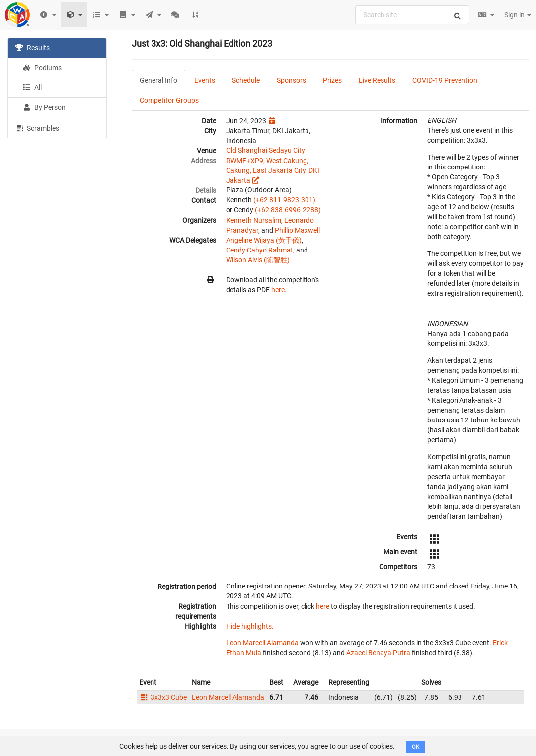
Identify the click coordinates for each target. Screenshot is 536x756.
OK (416, 747)
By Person (44, 107)
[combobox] (412, 15)
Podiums (42, 68)
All (32, 87)
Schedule (246, 80)
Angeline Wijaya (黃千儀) (264, 240)
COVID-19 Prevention (445, 80)
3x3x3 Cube (163, 697)
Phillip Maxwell (297, 230)
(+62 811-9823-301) (284, 200)
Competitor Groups (169, 100)
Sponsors (291, 80)
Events (205, 80)
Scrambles (37, 128)
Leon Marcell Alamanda (262, 643)
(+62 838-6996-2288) (288, 210)
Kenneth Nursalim (254, 220)
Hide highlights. (250, 626)
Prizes (332, 80)
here (278, 290)
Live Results (377, 80)
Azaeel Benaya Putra (378, 653)
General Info (158, 80)
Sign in (518, 15)
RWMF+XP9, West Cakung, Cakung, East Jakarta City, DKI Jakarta (273, 170)
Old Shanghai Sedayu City (266, 150)
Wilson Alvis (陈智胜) (258, 260)
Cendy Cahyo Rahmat (260, 250)
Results (33, 48)
